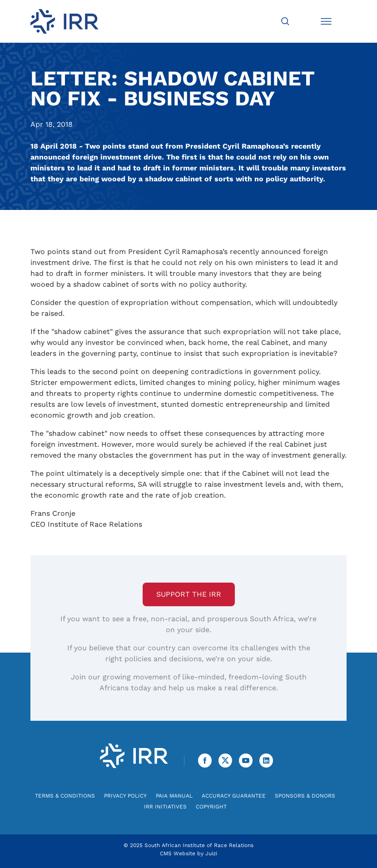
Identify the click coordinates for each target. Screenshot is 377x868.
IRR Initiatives (165, 807)
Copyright (211, 807)
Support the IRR (189, 594)
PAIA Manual (174, 796)
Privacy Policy (125, 796)
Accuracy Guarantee (234, 796)
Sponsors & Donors (305, 796)
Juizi (211, 853)
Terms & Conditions (65, 796)
